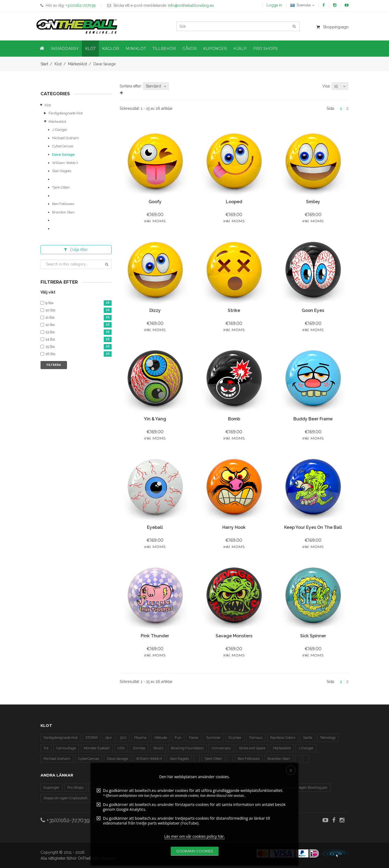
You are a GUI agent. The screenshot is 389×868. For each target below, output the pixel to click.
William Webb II (65, 163)
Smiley (313, 202)
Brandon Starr (63, 212)
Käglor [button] (111, 49)
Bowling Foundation (187, 748)
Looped (234, 202)
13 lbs (78, 332)
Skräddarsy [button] (65, 49)
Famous (256, 738)
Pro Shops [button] (265, 49)
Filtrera (54, 365)
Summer (213, 738)
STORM (91, 738)
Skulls (158, 748)
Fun (178, 738)
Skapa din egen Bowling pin (305, 787)
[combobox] (156, 86)
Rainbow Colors (283, 738)
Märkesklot (78, 64)
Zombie (139, 748)
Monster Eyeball (97, 748)
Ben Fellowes (63, 204)
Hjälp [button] (240, 49)
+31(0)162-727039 (65, 820)
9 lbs (78, 303)
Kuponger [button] (215, 49)
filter (76, 250)
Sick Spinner (313, 636)
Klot (58, 64)
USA (121, 748)
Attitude (161, 738)
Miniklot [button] (136, 49)
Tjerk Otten (61, 187)
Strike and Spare (252, 748)
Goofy (155, 202)
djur (109, 738)
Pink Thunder (155, 636)
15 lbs (78, 347)
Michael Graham (66, 138)
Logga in (274, 5)
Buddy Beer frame (313, 419)
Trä (46, 748)
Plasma (140, 738)
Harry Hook (234, 527)
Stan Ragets (62, 171)
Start (44, 64)
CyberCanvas (63, 146)
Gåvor (190, 49)
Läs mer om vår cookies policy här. (195, 857)
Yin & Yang (155, 419)
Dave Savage (63, 154)
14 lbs (78, 340)
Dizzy (155, 310)
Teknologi (328, 738)
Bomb (234, 419)
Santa (308, 738)
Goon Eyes (313, 310)
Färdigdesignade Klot (66, 113)
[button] (42, 49)
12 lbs (78, 325)
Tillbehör (164, 49)
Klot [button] (90, 49)
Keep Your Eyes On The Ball (313, 527)
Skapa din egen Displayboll (66, 798)
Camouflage (66, 748)
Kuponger (51, 787)
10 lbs (78, 310)
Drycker (235, 738)
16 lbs (78, 354)
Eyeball (155, 527)
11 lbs (78, 318)
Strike (234, 310)
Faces (194, 738)
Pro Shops (75, 787)
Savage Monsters (234, 636)
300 (123, 738)
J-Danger (60, 130)
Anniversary (221, 748)
